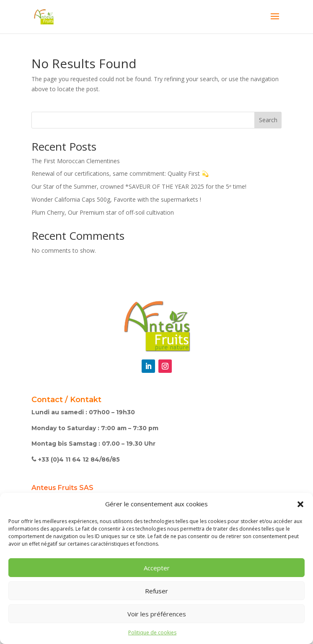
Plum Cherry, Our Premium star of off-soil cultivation (103, 212)
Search (268, 120)
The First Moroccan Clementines (76, 161)
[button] (300, 504)
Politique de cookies (152, 632)
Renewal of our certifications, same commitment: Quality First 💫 (120, 173)
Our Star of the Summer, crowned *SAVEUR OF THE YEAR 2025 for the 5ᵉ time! (139, 186)
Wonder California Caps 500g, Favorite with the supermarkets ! (116, 199)
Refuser (156, 591)
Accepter (157, 568)
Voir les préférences (157, 614)
